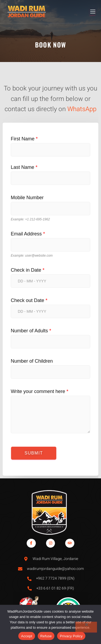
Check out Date (29, 300)
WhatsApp (82, 109)
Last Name (24, 167)
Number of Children (32, 361)
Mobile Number (27, 198)
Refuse (46, 636)
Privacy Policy (71, 636)
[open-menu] (92, 12)
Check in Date (28, 270)
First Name (24, 139)
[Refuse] (86, 627)
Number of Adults (31, 331)
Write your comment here (40, 391)
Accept (27, 636)
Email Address (28, 234)
